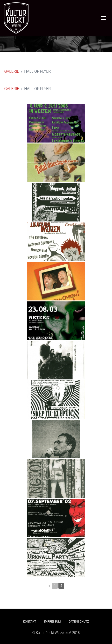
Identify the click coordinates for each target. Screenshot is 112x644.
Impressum (52, 622)
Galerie (12, 71)
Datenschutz (79, 622)
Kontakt (30, 622)
